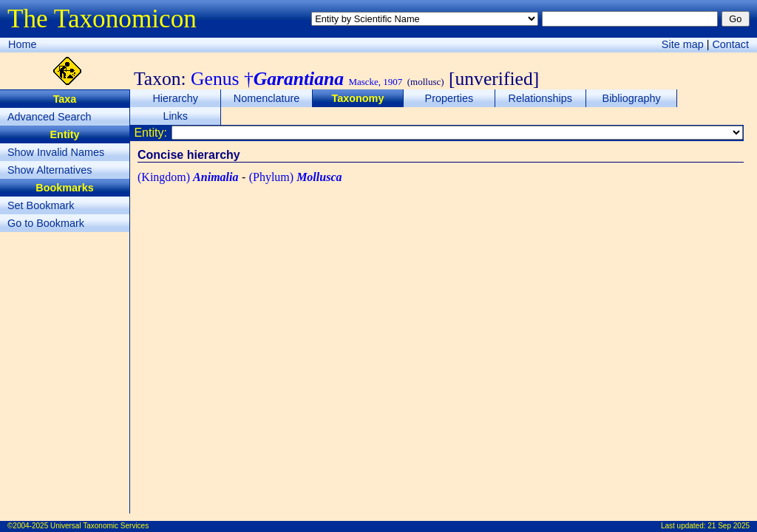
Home (22, 44)
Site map (683, 44)
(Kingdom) (188, 177)
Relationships (540, 98)
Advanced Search (50, 117)
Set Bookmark (41, 205)
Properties (449, 98)
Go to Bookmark (46, 223)
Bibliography (632, 98)
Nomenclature (267, 98)
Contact (730, 44)
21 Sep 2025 (729, 526)
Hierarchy (175, 98)
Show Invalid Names (56, 152)
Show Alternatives (50, 170)
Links (175, 116)
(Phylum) (296, 177)
